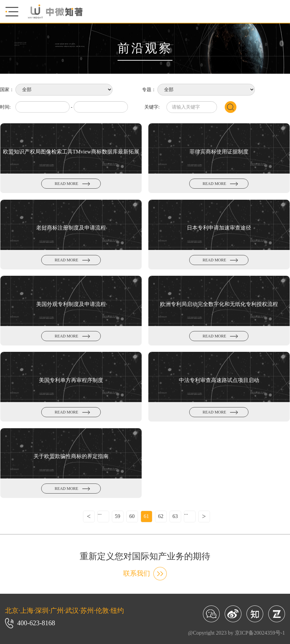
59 (118, 516)
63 (175, 516)
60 (132, 516)
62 (161, 516)
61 (146, 516)
